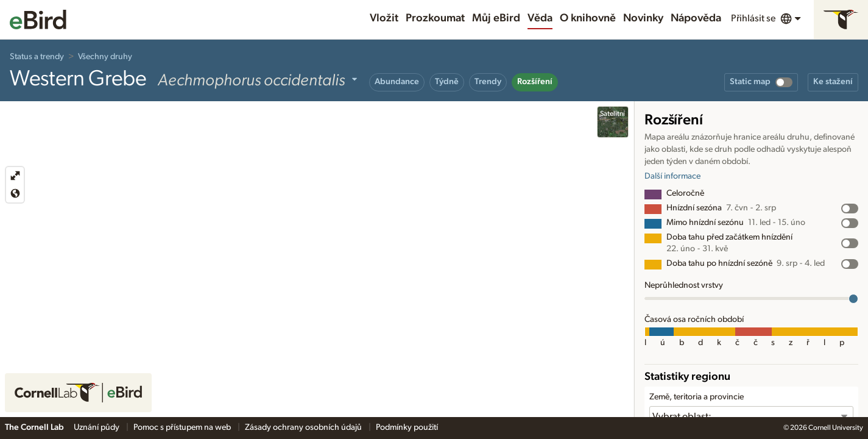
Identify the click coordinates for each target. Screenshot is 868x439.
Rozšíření (535, 82)
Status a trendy (37, 57)
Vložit (384, 18)
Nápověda (696, 18)
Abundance (397, 82)
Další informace (672, 176)
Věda (540, 18)
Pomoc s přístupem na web (183, 427)
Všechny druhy (105, 57)
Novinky (643, 18)
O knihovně (588, 18)
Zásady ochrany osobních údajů (304, 427)
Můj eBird (496, 18)
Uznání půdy (97, 427)
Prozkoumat (435, 18)
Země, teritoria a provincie (697, 397)
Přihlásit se (753, 18)
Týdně (447, 82)
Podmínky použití (407, 427)
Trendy (488, 82)
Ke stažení (833, 82)
